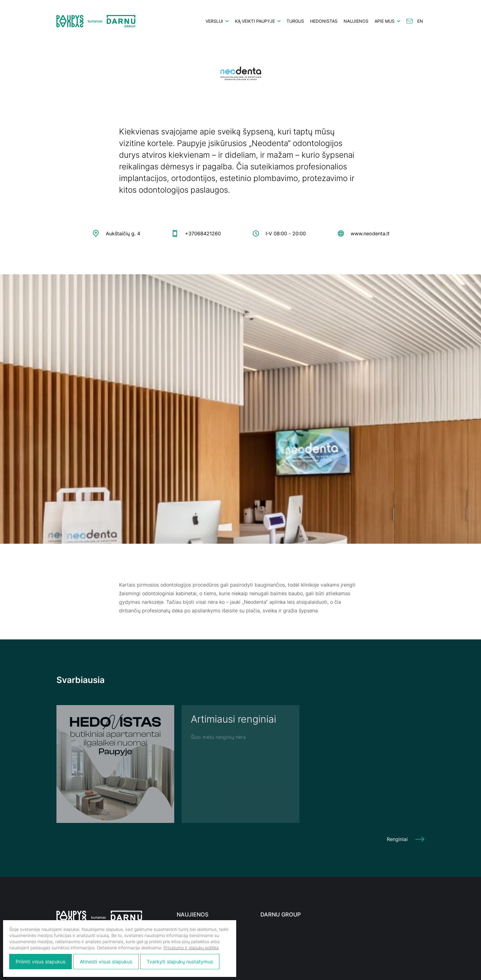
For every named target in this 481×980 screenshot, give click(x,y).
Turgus (295, 21)
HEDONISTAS (324, 21)
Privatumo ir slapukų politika (191, 948)
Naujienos (356, 21)
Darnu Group (281, 914)
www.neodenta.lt (370, 233)
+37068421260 (203, 233)
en (420, 21)
